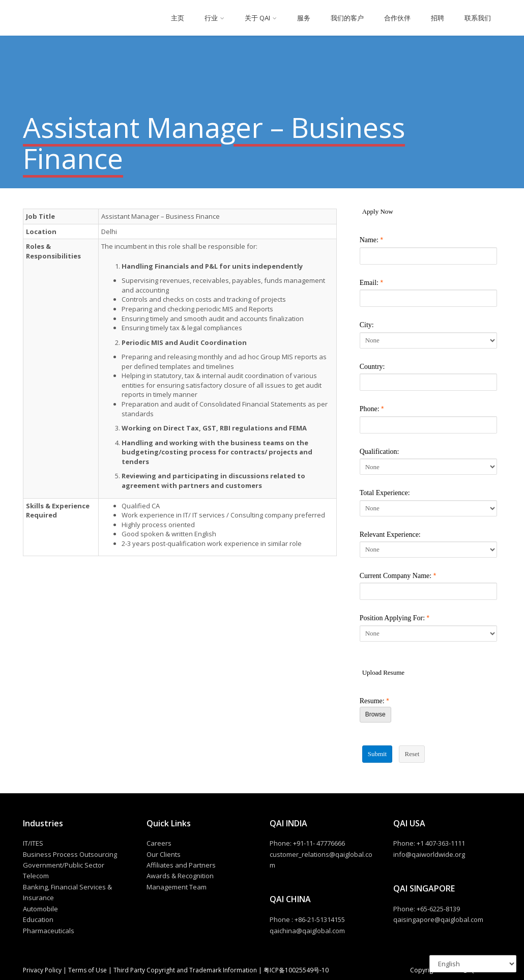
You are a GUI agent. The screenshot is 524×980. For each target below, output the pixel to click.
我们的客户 (347, 18)
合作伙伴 (397, 18)
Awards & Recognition (180, 876)
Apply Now (378, 211)
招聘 (438, 18)
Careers (159, 843)
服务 (304, 18)
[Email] (428, 298)
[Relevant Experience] (428, 550)
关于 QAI (257, 18)
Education (38, 919)
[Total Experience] (428, 508)
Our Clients (164, 854)
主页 (178, 18)
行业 (211, 18)
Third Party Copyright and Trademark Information (184, 970)
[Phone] (428, 425)
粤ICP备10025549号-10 (296, 970)
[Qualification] (428, 467)
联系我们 (478, 18)
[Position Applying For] (428, 633)
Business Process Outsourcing (70, 854)
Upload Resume (383, 672)
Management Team (177, 887)
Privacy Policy (43, 970)
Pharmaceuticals (49, 931)
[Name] (428, 256)
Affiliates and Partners (181, 865)
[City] (428, 340)
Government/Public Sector (64, 865)
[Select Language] (473, 964)
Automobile (40, 909)
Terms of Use (88, 970)
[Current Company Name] (428, 591)
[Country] (428, 382)
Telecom (36, 876)
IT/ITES (33, 843)
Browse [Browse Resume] (375, 714)
